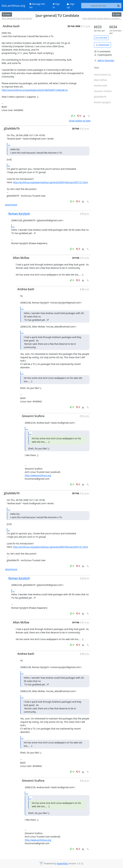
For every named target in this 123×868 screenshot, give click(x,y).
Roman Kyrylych (19, 214)
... (9, 144)
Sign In (56, 6)
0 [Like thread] (73, 116)
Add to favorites (104, 60)
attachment (11, 205)
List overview (101, 38)
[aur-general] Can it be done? (17, 18)
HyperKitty (62, 863)
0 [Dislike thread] (79, 116)
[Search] (119, 6)
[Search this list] (98, 6)
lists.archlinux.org (13, 6)
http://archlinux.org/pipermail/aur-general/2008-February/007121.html (51, 182)
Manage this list (37, 6)
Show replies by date (80, 121)
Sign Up (71, 6)
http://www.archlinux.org (38, 475)
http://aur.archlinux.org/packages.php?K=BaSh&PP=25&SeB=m (35, 90)
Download (102, 45)
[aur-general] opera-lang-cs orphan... (102, 18)
